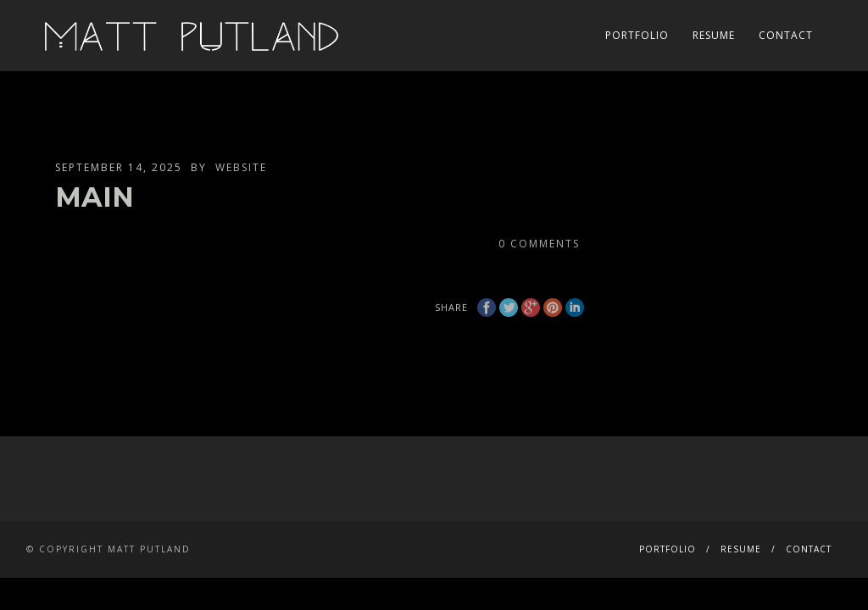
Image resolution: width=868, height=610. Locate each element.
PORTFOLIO (637, 35)
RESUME (714, 35)
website (241, 167)
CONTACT (786, 35)
